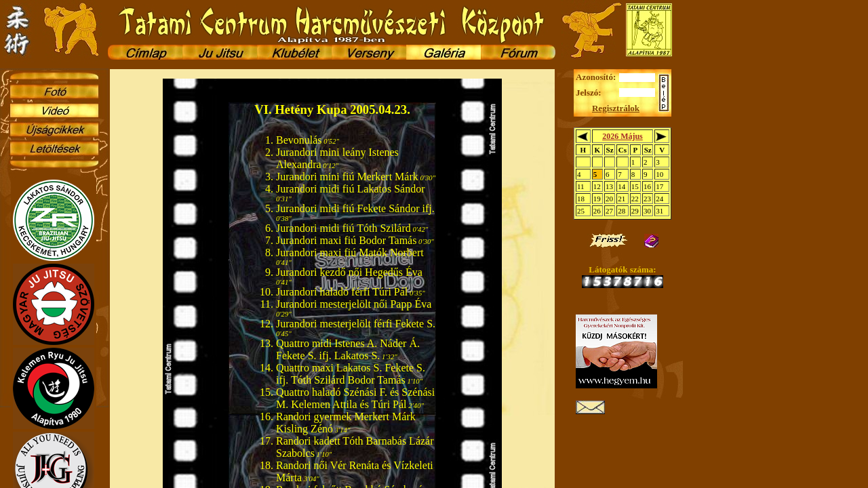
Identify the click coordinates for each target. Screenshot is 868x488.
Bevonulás (299, 140)
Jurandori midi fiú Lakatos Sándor (351, 189)
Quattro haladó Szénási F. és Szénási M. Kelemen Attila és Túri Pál (355, 398)
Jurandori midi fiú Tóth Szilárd (343, 228)
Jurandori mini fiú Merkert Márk (347, 177)
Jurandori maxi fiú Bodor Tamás (346, 240)
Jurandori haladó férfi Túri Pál (342, 292)
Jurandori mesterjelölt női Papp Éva (354, 304)
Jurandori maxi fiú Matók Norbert (350, 252)
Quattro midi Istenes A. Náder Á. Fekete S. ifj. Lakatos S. (348, 349)
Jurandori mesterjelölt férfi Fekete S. (356, 324)
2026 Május (623, 136)
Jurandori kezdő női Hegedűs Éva (349, 272)
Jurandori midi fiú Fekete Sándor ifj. (355, 208)
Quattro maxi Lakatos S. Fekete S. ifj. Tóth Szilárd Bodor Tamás (351, 374)
